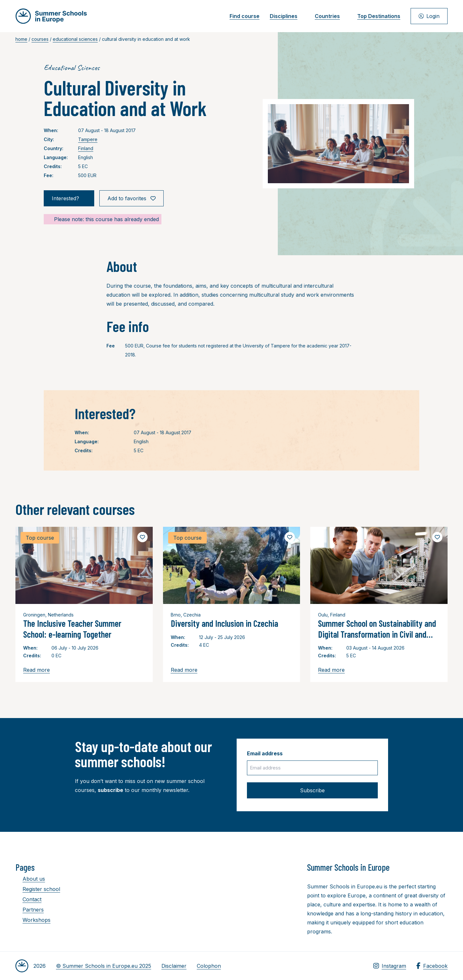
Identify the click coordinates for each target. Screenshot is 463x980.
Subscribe (312, 790)
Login (429, 16)
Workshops (33, 920)
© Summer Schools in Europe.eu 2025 (104, 966)
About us (30, 879)
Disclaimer (174, 966)
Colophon (209, 966)
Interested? (69, 198)
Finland (86, 148)
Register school (38, 889)
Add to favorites (132, 198)
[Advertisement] (225, 897)
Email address (265, 753)
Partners (30, 910)
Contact (28, 899)
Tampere (88, 139)
